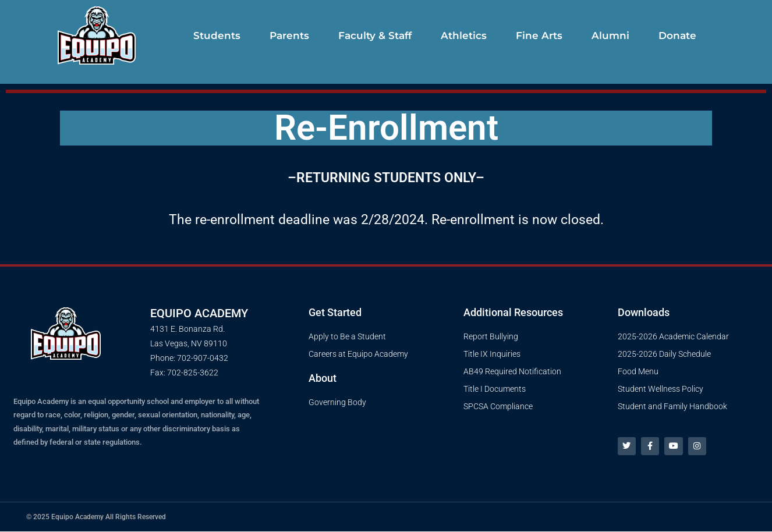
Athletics (464, 36)
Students (217, 36)
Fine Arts (539, 36)
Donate (677, 36)
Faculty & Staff (375, 36)
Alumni (610, 36)
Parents (289, 36)
